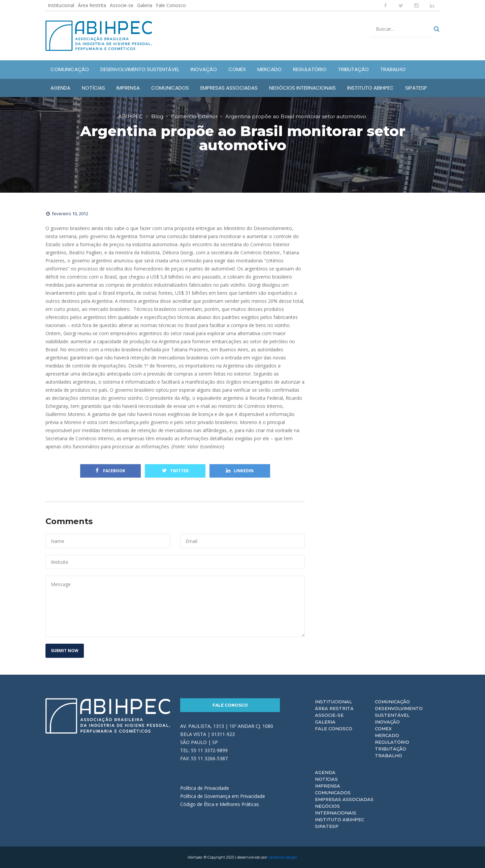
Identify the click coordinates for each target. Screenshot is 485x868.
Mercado (387, 735)
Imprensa (328, 786)
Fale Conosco (171, 5)
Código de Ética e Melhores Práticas (220, 804)
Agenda (325, 772)
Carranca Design (283, 857)
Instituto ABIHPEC (339, 819)
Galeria (145, 5)
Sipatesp (327, 826)
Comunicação (392, 702)
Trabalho (389, 756)
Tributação (391, 749)
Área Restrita (92, 5)
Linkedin (240, 471)
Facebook (110, 471)
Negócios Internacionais (336, 809)
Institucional (61, 5)
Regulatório (392, 742)
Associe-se (122, 5)
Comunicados (333, 793)
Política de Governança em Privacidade (223, 796)
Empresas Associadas (344, 799)
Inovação (387, 722)
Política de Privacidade (205, 788)
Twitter (175, 471)
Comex (383, 729)
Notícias (326, 779)
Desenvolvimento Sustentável (399, 712)
